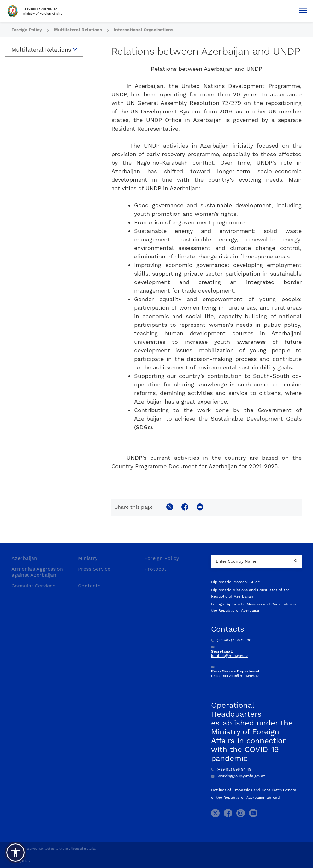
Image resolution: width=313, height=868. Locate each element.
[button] (15, 853)
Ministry (88, 558)
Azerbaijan (24, 558)
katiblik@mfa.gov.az (229, 656)
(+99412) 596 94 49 (231, 769)
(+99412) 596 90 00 (231, 640)
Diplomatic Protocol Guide (236, 582)
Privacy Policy (21, 861)
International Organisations (144, 30)
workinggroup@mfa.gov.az (238, 776)
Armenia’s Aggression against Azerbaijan (37, 572)
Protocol (155, 569)
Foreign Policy (27, 30)
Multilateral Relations (79, 30)
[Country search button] (297, 561)
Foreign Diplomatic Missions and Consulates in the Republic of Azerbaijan (254, 607)
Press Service (94, 569)
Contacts (89, 586)
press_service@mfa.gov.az (235, 676)
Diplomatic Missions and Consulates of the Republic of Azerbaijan (250, 593)
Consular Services (33, 586)
